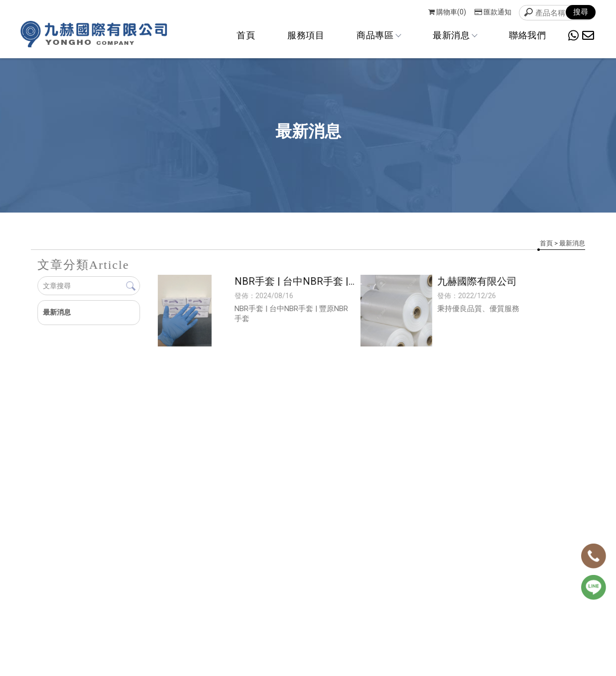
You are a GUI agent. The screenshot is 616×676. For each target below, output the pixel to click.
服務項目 (306, 35)
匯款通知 (493, 12)
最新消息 (455, 35)
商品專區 (378, 35)
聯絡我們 (527, 35)
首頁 (246, 35)
